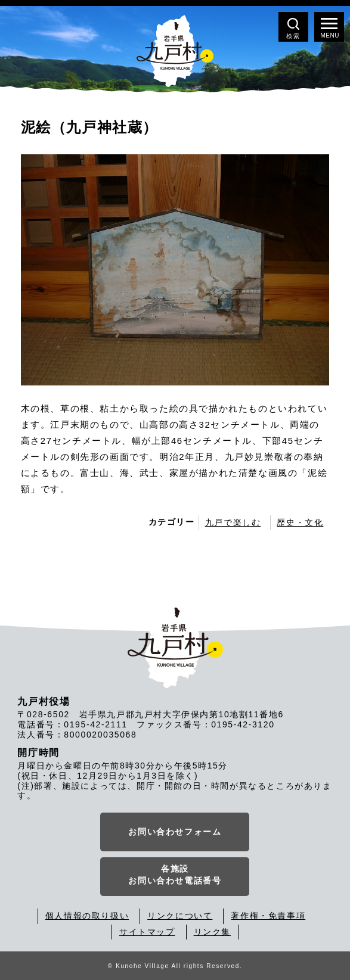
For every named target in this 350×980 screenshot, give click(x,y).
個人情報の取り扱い (87, 916)
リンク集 (212, 932)
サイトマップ (147, 932)
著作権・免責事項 (268, 916)
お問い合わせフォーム (175, 832)
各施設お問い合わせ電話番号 (175, 875)
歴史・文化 (300, 522)
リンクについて (180, 916)
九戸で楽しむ (233, 522)
